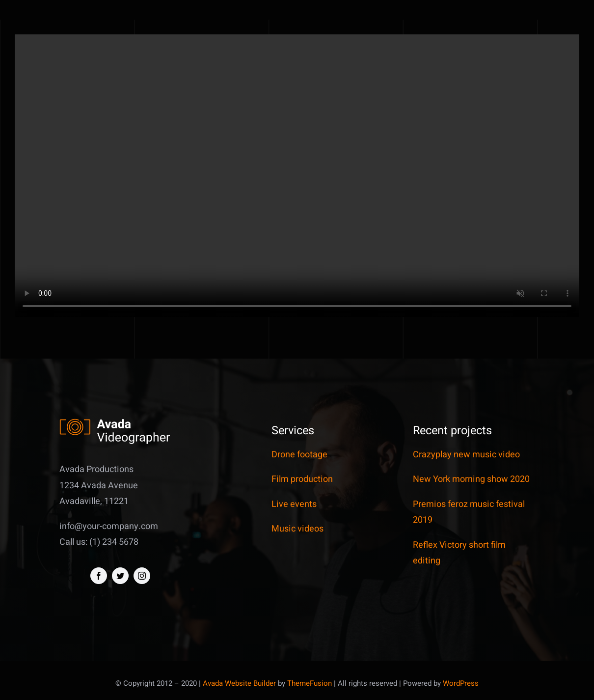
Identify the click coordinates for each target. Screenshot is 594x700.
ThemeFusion (310, 683)
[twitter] (120, 576)
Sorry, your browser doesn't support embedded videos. (297, 176)
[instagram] (142, 576)
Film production (302, 479)
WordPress (461, 683)
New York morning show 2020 (471, 479)
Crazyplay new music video (466, 455)
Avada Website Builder (239, 683)
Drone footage (299, 455)
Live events (294, 504)
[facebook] (99, 576)
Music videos (297, 529)
